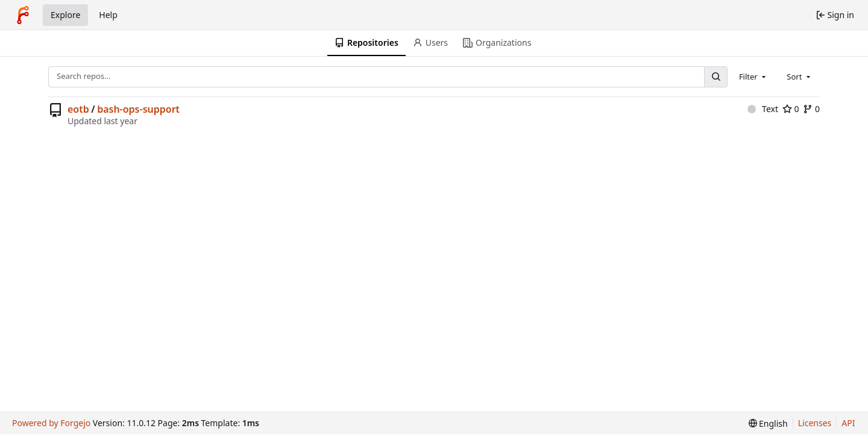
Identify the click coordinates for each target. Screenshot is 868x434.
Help (108, 15)
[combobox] (753, 77)
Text (763, 109)
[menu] (768, 423)
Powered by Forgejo (51, 423)
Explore (65, 15)
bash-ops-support (138, 109)
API (848, 423)
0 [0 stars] (791, 109)
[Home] (23, 15)
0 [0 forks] (811, 109)
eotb (78, 109)
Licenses (815, 423)
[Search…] (715, 77)
